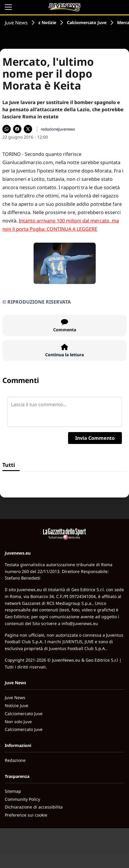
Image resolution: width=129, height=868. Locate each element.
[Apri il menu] (8, 7)
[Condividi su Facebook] (17, 129)
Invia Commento (95, 438)
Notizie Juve (16, 705)
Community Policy (22, 799)
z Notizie (47, 22)
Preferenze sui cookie (26, 815)
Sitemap (13, 791)
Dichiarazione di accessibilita (34, 807)
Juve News (16, 23)
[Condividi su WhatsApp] (7, 129)
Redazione (15, 760)
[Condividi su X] (28, 129)
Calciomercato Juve (87, 22)
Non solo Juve (18, 722)
